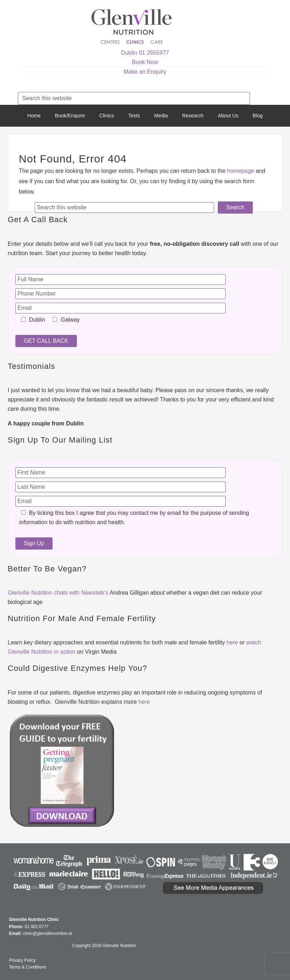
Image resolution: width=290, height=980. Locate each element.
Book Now (145, 62)
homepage (241, 171)
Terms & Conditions (28, 967)
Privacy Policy (22, 960)
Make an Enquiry (145, 72)
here (232, 642)
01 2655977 (154, 53)
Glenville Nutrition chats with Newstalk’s (58, 593)
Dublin (129, 53)
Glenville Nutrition (133, 28)
